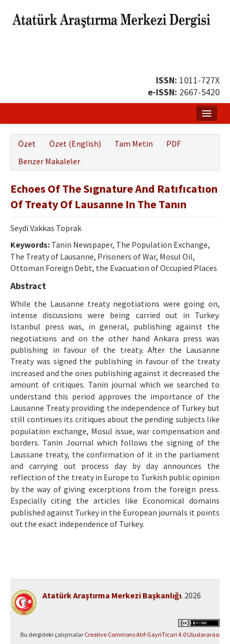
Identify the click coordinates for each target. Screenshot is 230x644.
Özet (27, 144)
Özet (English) (75, 144)
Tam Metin (134, 144)
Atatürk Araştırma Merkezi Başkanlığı (112, 595)
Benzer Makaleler (49, 161)
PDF (174, 144)
